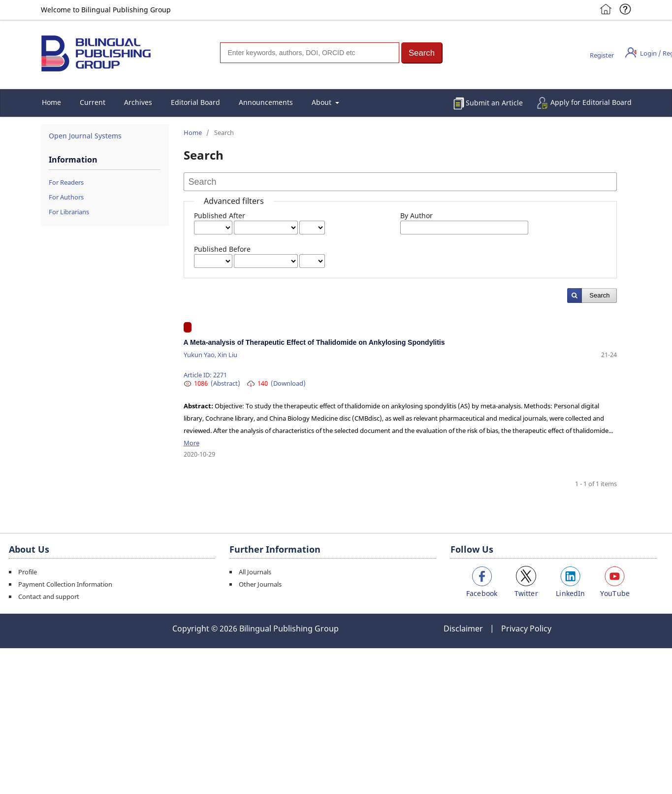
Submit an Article (494, 103)
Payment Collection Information (65, 584)
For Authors (66, 197)
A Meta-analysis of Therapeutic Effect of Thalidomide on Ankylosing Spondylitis (314, 342)
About (322, 102)
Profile (28, 572)
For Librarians (69, 212)
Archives (138, 102)
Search (599, 295)
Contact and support (49, 596)
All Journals (255, 572)
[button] (422, 53)
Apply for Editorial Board (591, 102)
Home (51, 102)
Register (602, 55)
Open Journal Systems (85, 136)
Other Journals (260, 584)
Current (93, 102)
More (192, 443)
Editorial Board (195, 102)
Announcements (266, 102)
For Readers (66, 182)
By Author (416, 215)
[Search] (310, 53)
